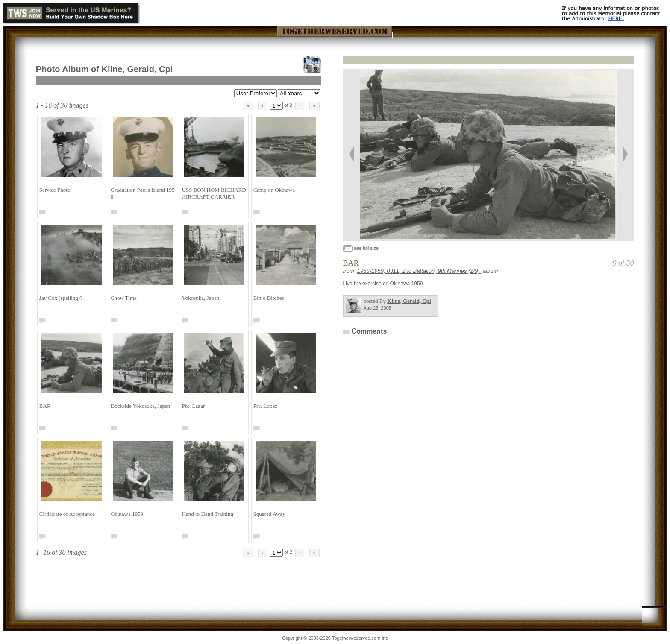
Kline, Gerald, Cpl (137, 69)
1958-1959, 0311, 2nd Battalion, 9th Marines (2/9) (419, 271)
